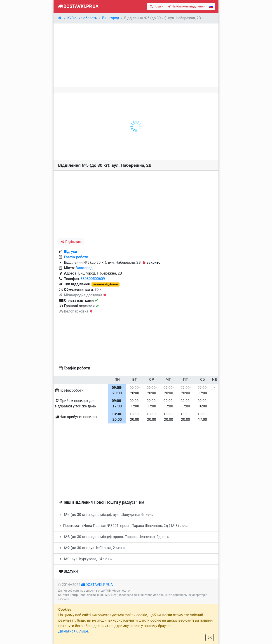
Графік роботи (76, 257)
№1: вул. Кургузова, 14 (85, 559)
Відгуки (70, 252)
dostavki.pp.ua (99, 585)
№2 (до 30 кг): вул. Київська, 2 (92, 548)
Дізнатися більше (73, 631)
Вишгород (84, 268)
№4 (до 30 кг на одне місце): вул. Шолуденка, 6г (106, 515)
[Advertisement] (136, 55)
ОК (210, 637)
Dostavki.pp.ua (78, 6)
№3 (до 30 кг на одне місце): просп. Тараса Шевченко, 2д (114, 537)
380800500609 (93, 279)
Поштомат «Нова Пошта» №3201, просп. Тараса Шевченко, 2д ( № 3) (123, 526)
